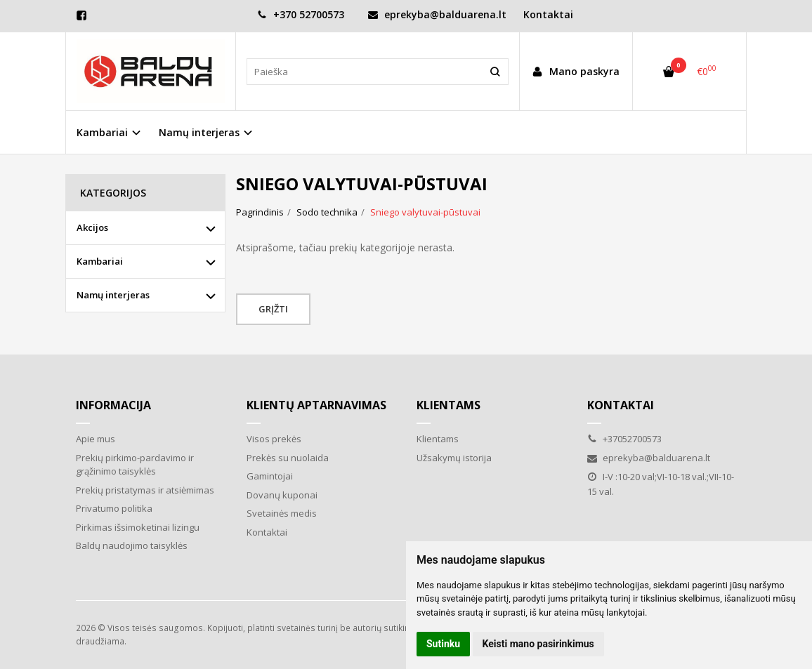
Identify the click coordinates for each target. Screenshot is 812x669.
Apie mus (96, 439)
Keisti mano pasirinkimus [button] (538, 644)
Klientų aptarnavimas (316, 405)
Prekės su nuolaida (288, 458)
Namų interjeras (113, 295)
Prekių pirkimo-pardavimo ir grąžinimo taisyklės (135, 465)
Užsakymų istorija (454, 458)
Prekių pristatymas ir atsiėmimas (145, 490)
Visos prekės (274, 439)
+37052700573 (624, 439)
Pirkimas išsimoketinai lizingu (138, 527)
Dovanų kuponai (282, 495)
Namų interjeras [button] (199, 132)
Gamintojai (270, 476)
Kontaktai (548, 14)
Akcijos (92, 227)
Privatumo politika (114, 508)
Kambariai (100, 261)
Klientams (448, 405)
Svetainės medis (282, 513)
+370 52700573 (301, 14)
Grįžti (273, 309)
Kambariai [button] (102, 132)
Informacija (113, 405)
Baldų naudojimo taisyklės (132, 545)
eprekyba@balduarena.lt (437, 14)
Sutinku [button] (443, 644)
